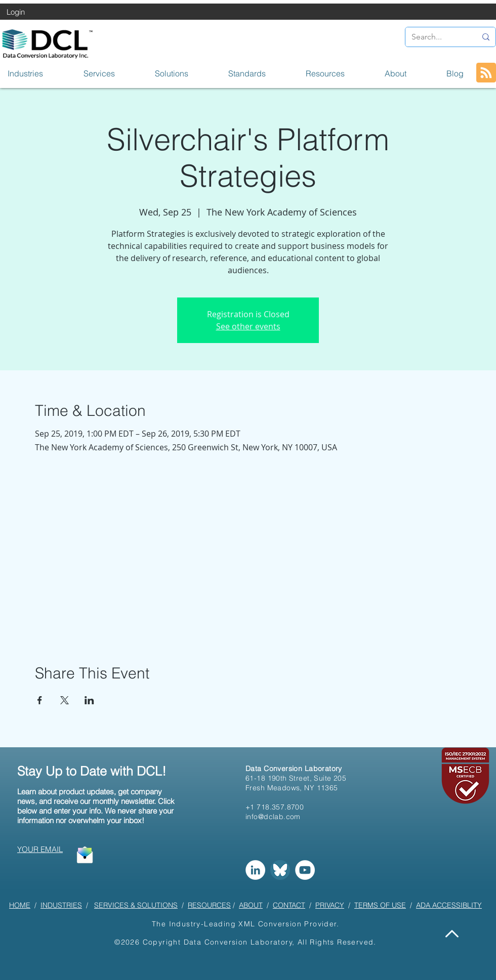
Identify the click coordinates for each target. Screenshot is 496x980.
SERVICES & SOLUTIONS (136, 905)
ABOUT (251, 905)
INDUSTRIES (61, 905)
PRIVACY (330, 905)
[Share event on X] (65, 700)
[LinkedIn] (255, 870)
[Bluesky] (280, 870)
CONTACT (289, 905)
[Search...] (436, 37)
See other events (248, 326)
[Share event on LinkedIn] (89, 700)
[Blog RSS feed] (486, 73)
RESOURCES (209, 905)
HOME (20, 905)
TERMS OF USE (380, 905)
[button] (38, 73)
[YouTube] (305, 870)
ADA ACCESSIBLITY (449, 905)
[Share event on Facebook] (40, 700)
